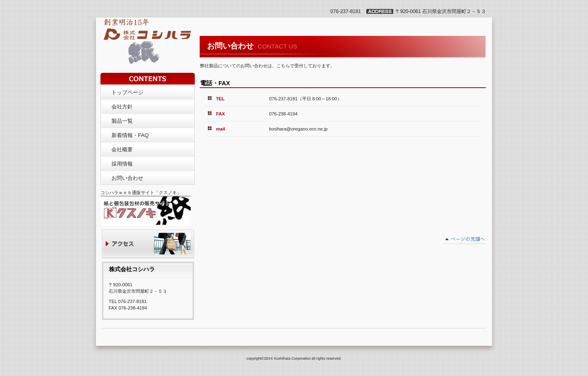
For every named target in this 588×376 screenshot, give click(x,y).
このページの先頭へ (465, 240)
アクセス (148, 244)
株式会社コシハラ (144, 36)
